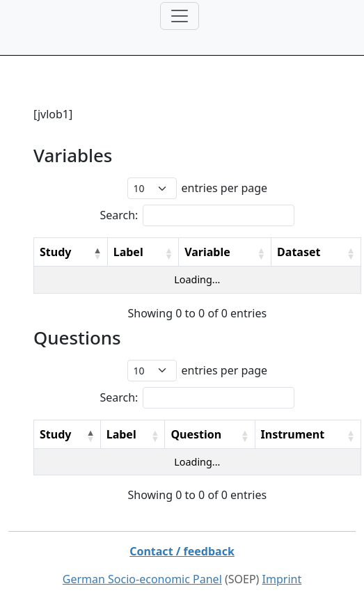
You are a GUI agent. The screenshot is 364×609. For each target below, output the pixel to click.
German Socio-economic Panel (142, 579)
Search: (119, 215)
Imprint (282, 579)
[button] (97, 253)
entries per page (225, 188)
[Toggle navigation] (180, 16)
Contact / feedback (182, 551)
